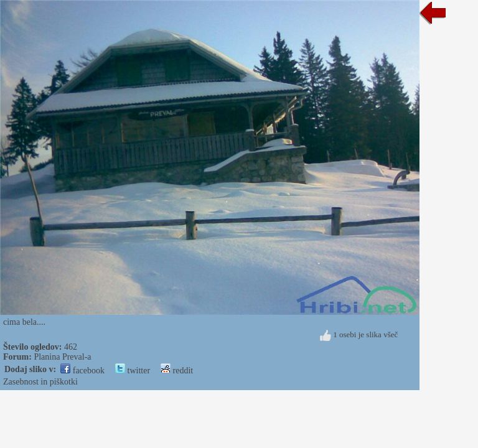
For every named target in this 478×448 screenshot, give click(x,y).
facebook (82, 371)
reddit (177, 371)
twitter (133, 371)
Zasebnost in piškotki (40, 382)
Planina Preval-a (62, 357)
